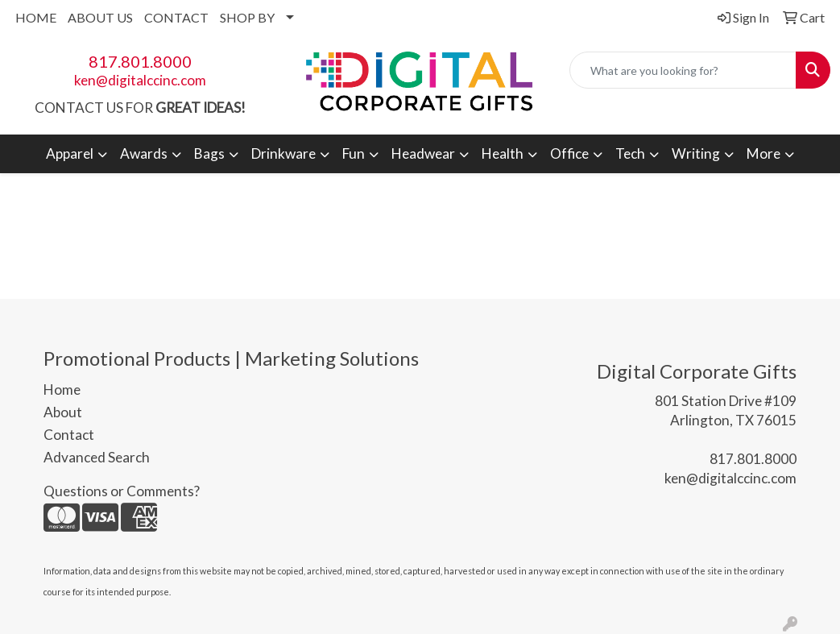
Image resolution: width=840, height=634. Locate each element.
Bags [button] (209, 153)
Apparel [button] (70, 153)
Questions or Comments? (122, 491)
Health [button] (503, 153)
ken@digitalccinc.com (140, 80)
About (63, 412)
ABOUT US (100, 17)
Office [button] (569, 153)
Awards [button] (144, 153)
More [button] (763, 153)
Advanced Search (97, 457)
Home (62, 390)
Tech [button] (630, 153)
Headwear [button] (423, 153)
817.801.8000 (140, 61)
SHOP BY (247, 17)
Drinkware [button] (283, 153)
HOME (36, 17)
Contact (69, 435)
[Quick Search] (683, 70)
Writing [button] (696, 153)
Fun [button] (354, 153)
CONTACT (176, 17)
